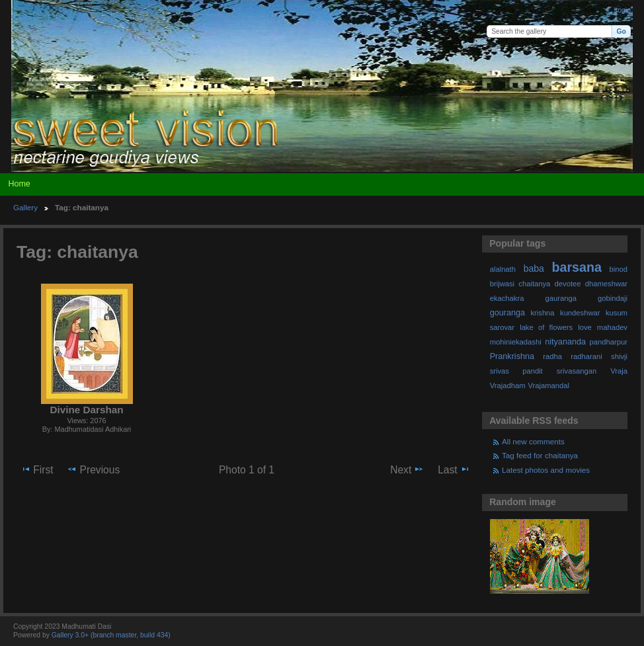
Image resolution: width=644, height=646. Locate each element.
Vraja (619, 371)
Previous (93, 469)
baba (534, 268)
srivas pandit (516, 371)
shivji (619, 356)
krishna (542, 313)
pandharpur (609, 342)
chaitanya (534, 284)
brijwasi (502, 284)
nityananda (565, 342)
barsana (577, 267)
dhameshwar (606, 284)
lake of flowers (546, 327)
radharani (586, 356)
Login (623, 10)
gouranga (507, 313)
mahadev (612, 327)
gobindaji (613, 298)
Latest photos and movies (546, 470)
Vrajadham (508, 385)
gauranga (561, 298)
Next (407, 469)
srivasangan (577, 371)
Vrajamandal (548, 385)
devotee (568, 284)
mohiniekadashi (516, 342)
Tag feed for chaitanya (540, 455)
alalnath (503, 269)
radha (552, 356)
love (585, 327)
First (37, 469)
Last (454, 469)
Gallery (25, 207)
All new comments (533, 441)
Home (19, 184)
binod (619, 269)
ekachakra (507, 298)
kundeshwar (580, 313)
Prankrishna (512, 356)
